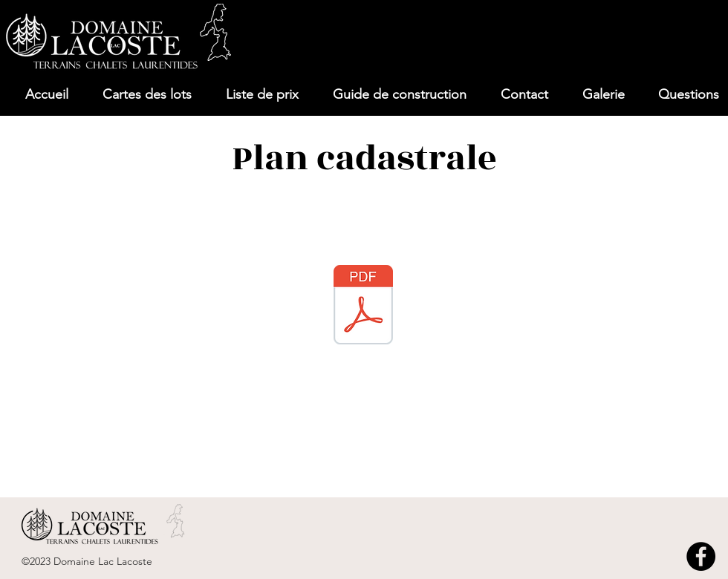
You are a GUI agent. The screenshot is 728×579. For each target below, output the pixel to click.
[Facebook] (701, 556)
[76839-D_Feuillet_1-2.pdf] (363, 307)
